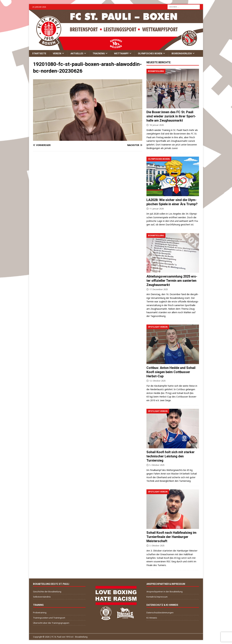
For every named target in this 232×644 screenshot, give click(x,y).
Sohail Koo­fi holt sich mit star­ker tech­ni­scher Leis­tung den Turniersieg (171, 456)
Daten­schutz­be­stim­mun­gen (160, 613)
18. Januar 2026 (157, 125)
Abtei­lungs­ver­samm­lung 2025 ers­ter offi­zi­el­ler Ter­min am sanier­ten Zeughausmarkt (172, 281)
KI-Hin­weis (152, 618)
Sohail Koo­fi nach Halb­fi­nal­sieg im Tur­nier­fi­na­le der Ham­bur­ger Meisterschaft (171, 537)
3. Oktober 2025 (157, 546)
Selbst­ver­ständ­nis (42, 597)
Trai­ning (99, 53)
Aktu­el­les (77, 53)
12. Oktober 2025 (157, 381)
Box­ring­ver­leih (182, 53)
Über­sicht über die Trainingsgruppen (51, 623)
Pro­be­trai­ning (40, 613)
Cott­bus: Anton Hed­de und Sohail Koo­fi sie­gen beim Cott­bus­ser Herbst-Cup (171, 372)
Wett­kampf (121, 53)
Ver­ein (57, 53)
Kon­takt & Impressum (157, 597)
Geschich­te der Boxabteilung (47, 592)
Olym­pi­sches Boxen (150, 53)
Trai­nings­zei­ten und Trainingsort (49, 618)
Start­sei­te (39, 53)
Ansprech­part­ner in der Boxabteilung (164, 592)
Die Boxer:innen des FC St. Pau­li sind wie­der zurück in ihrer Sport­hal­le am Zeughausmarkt (171, 116)
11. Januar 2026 (157, 209)
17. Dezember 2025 (159, 289)
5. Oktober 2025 (157, 465)
